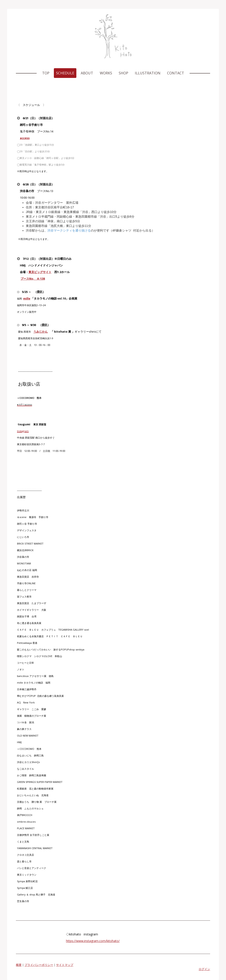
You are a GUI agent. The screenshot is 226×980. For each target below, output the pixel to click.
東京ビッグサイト (40, 272)
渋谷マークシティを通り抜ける (69, 230)
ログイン (204, 969)
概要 (19, 965)
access (25, 138)
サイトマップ (65, 965)
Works (106, 73)
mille (27, 298)
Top (46, 73)
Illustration (148, 73)
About (87, 73)
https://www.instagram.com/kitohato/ (93, 941)
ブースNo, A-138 (33, 279)
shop (123, 73)
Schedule (65, 73)
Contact (176, 73)
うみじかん (40, 332)
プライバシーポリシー (39, 965)
